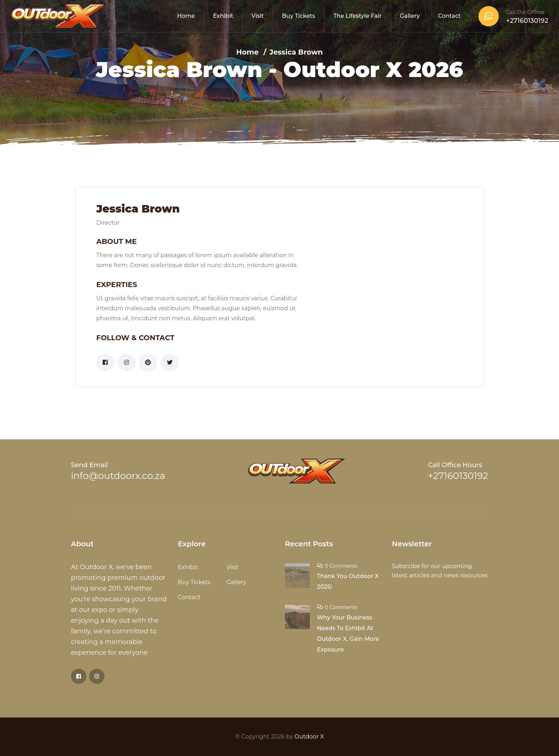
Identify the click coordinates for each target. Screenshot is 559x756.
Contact (450, 16)
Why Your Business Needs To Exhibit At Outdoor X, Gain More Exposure (348, 634)
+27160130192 (527, 21)
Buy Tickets (299, 16)
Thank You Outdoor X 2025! (348, 581)
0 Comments (341, 566)
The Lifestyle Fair (358, 16)
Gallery (410, 16)
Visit (258, 16)
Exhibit (223, 16)
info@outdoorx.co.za (118, 476)
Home (186, 16)
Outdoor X (309, 737)
